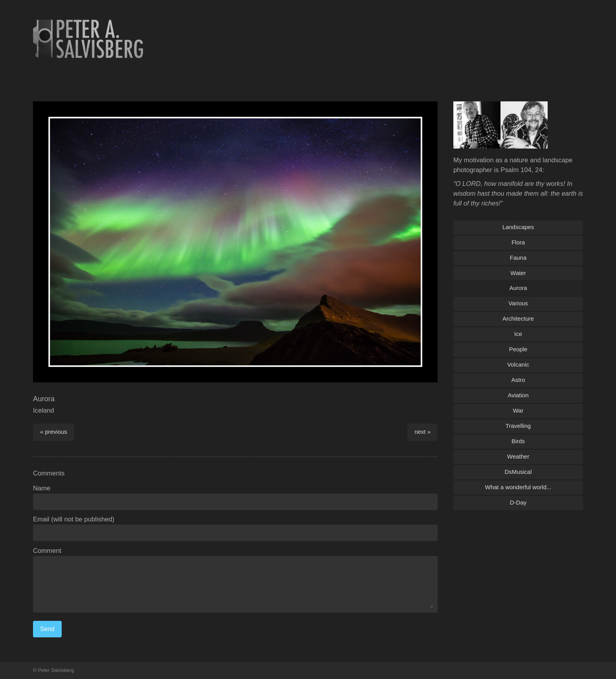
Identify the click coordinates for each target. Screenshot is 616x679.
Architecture (518, 318)
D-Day (518, 502)
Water (518, 273)
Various (518, 303)
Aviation (518, 395)
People (518, 349)
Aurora (518, 288)
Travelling (518, 426)
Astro (518, 380)
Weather (518, 456)
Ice (518, 334)
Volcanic (518, 364)
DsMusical (518, 472)
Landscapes (518, 227)
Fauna (518, 258)
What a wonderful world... (518, 487)
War (518, 410)
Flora (518, 242)
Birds (518, 441)
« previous (54, 432)
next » (423, 432)
